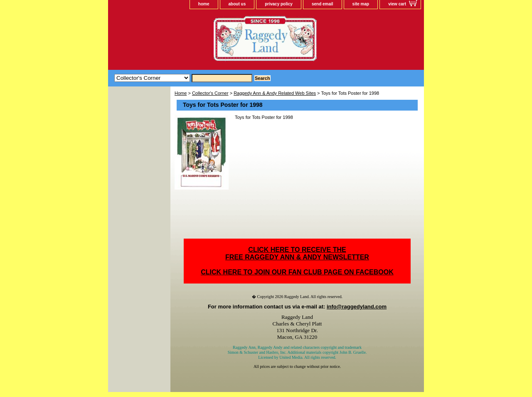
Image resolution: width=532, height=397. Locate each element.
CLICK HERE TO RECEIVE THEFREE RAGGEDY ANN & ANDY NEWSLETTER (297, 253)
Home (181, 93)
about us (237, 4)
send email (323, 4)
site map (361, 4)
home (204, 4)
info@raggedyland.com (357, 307)
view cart (397, 4)
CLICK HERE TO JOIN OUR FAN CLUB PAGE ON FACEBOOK (297, 272)
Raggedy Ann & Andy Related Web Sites (275, 93)
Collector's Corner (210, 93)
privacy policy (279, 4)
